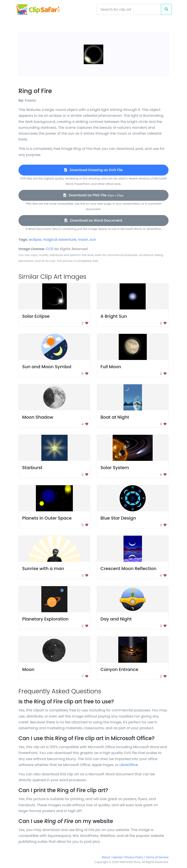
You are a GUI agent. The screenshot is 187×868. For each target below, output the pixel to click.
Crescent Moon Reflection (128, 569)
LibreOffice (129, 765)
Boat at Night (115, 417)
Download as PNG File (94, 195)
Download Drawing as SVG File (93, 170)
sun (93, 240)
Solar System (115, 468)
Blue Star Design (118, 518)
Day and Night (116, 619)
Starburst (32, 468)
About (106, 857)
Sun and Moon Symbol (47, 367)
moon (83, 240)
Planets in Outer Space (47, 518)
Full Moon (111, 367)
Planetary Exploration (45, 619)
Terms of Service (157, 857)
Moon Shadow (38, 417)
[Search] (129, 9)
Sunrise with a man (43, 569)
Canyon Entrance (119, 669)
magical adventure (60, 240)
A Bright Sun (114, 316)
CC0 (50, 249)
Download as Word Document (93, 220)
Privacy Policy (134, 857)
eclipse (35, 240)
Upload (117, 857)
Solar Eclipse (36, 316)
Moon (28, 669)
